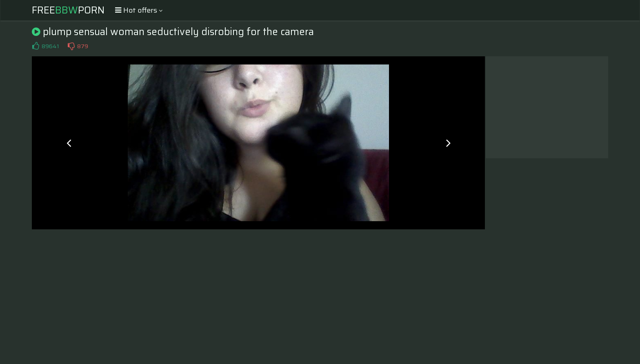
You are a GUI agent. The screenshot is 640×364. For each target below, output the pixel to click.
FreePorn (68, 10)
